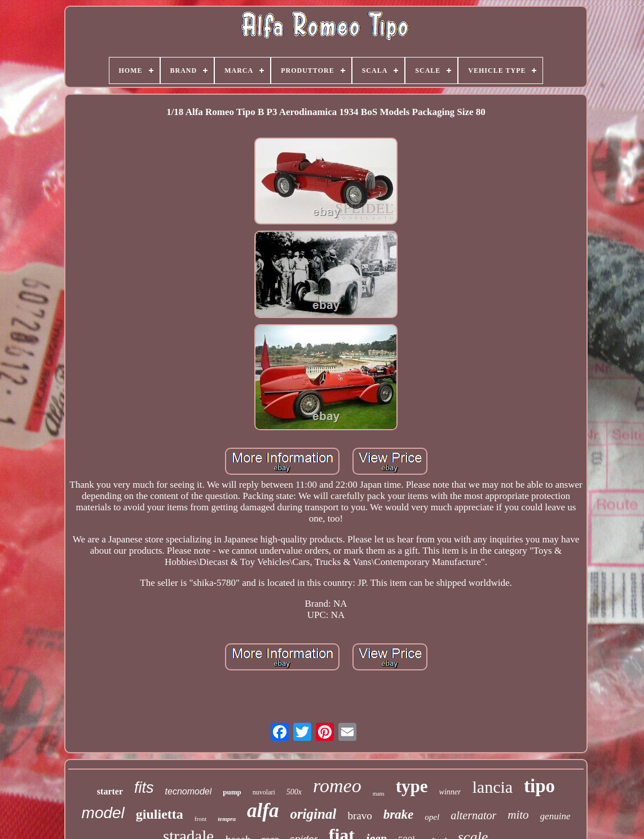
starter (110, 791)
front (200, 819)
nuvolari (264, 792)
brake (399, 814)
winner (450, 792)
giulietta (160, 814)
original (313, 814)
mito (518, 815)
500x (294, 792)
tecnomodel (189, 791)
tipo (539, 786)
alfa (263, 811)
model (103, 813)
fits (144, 788)
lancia (492, 787)
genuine (555, 816)
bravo (360, 816)
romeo (337, 786)
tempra (227, 819)
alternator (473, 815)
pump (232, 792)
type (412, 786)
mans (379, 794)
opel (432, 817)
